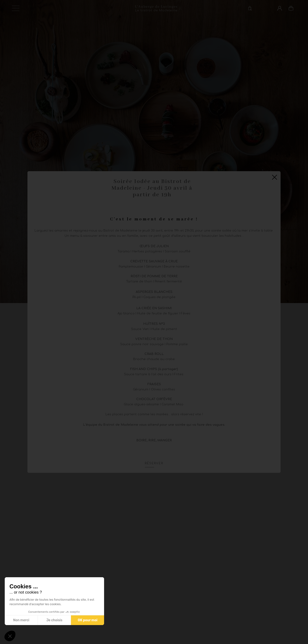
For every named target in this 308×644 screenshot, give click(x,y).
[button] (10, 636)
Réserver (154, 463)
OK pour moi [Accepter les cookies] (88, 620)
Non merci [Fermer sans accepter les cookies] (21, 620)
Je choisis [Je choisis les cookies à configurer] (54, 620)
